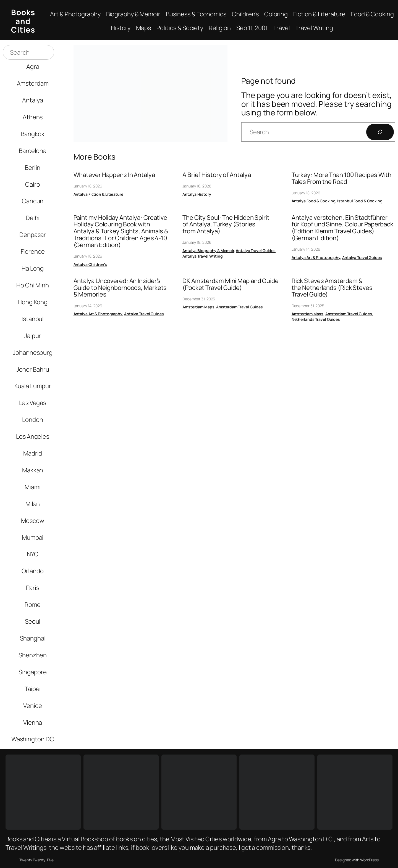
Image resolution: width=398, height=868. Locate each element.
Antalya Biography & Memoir (208, 251)
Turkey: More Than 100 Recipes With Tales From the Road (342, 178)
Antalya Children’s (90, 264)
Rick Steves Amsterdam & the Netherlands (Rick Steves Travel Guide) (332, 288)
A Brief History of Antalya (217, 175)
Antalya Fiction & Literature (98, 194)
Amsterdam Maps (198, 307)
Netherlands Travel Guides (316, 319)
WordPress (369, 860)
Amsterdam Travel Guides (239, 307)
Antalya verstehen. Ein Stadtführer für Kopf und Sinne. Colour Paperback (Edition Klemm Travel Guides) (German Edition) (342, 228)
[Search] (380, 132)
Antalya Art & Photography (316, 257)
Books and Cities (23, 21)
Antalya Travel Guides (256, 251)
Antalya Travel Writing (203, 256)
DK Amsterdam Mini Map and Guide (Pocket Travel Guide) (231, 284)
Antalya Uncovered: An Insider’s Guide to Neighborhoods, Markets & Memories (120, 288)
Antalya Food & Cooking (314, 201)
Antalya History (197, 194)
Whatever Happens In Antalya (114, 175)
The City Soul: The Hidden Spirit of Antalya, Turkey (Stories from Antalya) (226, 224)
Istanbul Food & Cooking (360, 201)
